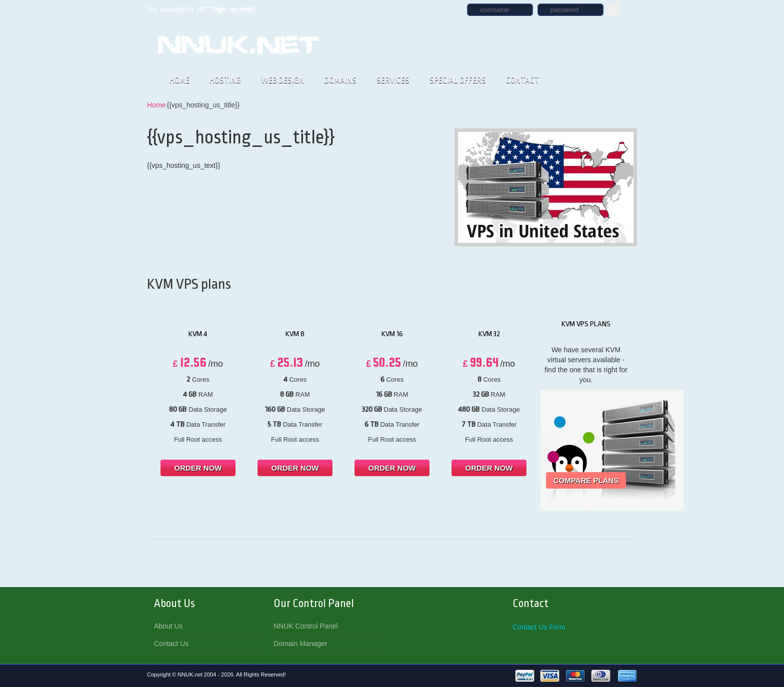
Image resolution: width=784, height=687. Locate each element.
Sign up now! (233, 9)
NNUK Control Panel (305, 626)
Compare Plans (586, 480)
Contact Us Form (539, 627)
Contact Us (171, 644)
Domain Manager (300, 644)
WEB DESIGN (282, 80)
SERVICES (393, 80)
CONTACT (523, 80)
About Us (168, 626)
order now (198, 468)
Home (156, 105)
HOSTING (225, 80)
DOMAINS (340, 80)
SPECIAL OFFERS (458, 80)
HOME (179, 80)
